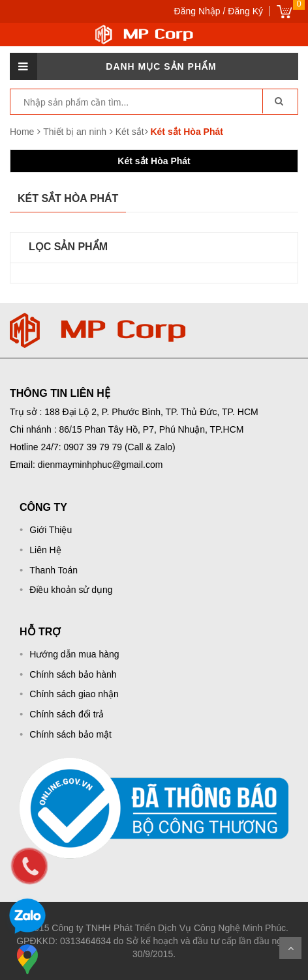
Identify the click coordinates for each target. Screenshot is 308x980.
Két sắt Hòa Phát (154, 161)
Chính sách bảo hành (73, 674)
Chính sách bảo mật (70, 734)
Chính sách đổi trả (67, 714)
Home (22, 132)
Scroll (290, 948)
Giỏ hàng (284, 11)
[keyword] (129, 102)
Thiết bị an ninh (76, 132)
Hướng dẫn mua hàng (74, 654)
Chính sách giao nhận (74, 694)
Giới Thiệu (51, 530)
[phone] (29, 866)
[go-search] (279, 101)
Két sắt (130, 132)
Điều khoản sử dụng (71, 590)
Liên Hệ (45, 550)
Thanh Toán (54, 570)
